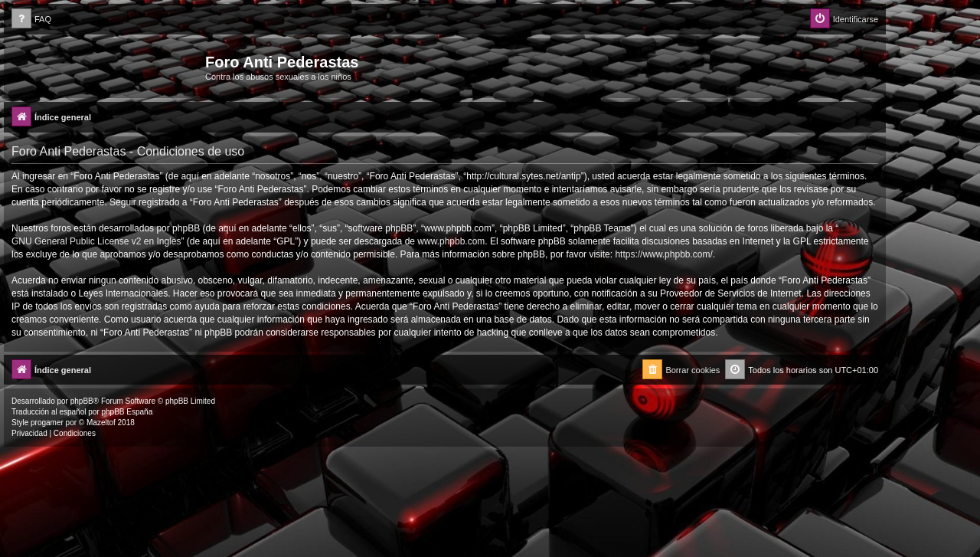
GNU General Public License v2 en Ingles (96, 241)
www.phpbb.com (451, 241)
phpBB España (127, 412)
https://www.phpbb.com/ (663, 254)
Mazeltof (101, 423)
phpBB (82, 401)
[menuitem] (31, 20)
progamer (47, 423)
